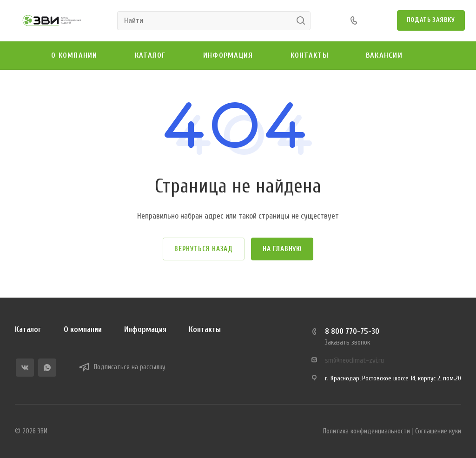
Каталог (28, 329)
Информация (145, 329)
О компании (83, 329)
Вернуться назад (204, 249)
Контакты (205, 329)
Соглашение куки (438, 431)
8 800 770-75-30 (352, 331)
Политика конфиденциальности (367, 431)
